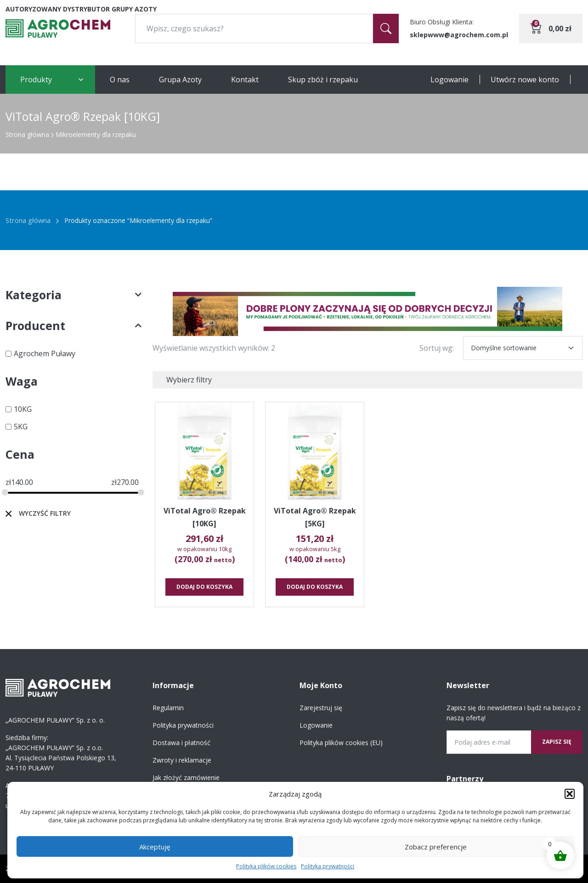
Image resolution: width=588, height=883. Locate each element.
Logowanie (449, 80)
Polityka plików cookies (266, 866)
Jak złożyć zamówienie (186, 778)
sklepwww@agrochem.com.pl (459, 35)
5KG (21, 427)
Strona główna (27, 134)
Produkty (36, 80)
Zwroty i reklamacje (182, 760)
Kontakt (245, 80)
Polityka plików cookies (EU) (341, 743)
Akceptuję (155, 847)
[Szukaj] (386, 28)
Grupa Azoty (180, 80)
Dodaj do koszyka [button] (204, 587)
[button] (570, 794)
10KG (23, 409)
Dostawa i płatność (181, 743)
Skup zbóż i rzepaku (323, 80)
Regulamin (168, 708)
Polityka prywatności (328, 866)
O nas (120, 80)
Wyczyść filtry (45, 513)
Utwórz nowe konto (525, 80)
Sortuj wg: (437, 348)
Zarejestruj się (321, 708)
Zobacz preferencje (436, 847)
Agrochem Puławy (45, 353)
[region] (367, 311)
